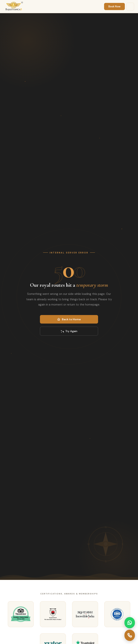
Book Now (114, 6)
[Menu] (130, 7)
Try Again (69, 331)
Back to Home (69, 319)
